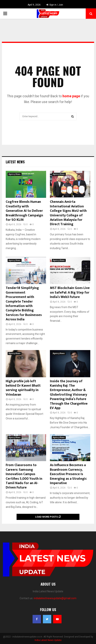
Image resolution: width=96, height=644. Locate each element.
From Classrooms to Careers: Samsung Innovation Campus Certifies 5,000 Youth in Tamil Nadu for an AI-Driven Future (24, 476)
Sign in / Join (55, 5)
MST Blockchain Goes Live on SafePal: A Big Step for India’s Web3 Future (70, 293)
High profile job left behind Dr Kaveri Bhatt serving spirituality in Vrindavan (23, 388)
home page (71, 96)
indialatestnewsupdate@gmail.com (55, 598)
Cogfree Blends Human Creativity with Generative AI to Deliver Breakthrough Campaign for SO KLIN (24, 211)
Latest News (15, 162)
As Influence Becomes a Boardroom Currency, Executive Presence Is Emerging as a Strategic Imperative (68, 474)
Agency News (15, 174)
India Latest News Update (48, 640)
